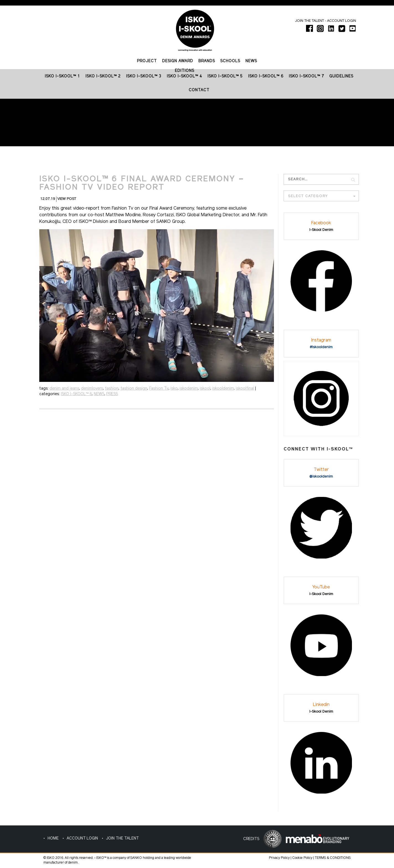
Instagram (321, 340)
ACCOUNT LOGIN (82, 839)
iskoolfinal (245, 389)
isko (174, 389)
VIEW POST (67, 199)
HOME (53, 839)
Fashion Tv (159, 389)
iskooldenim (223, 389)
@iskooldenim (321, 477)
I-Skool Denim (321, 230)
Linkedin (321, 705)
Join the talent (309, 21)
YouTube (321, 587)
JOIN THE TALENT (122, 839)
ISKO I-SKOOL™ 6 (76, 394)
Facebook (321, 223)
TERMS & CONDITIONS (333, 858)
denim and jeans (64, 389)
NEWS (99, 394)
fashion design (134, 389)
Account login (342, 21)
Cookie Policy (302, 858)
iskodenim (189, 389)
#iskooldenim (321, 347)
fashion (112, 389)
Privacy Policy (279, 858)
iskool (205, 389)
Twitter (321, 470)
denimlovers (92, 389)
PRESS (112, 394)
